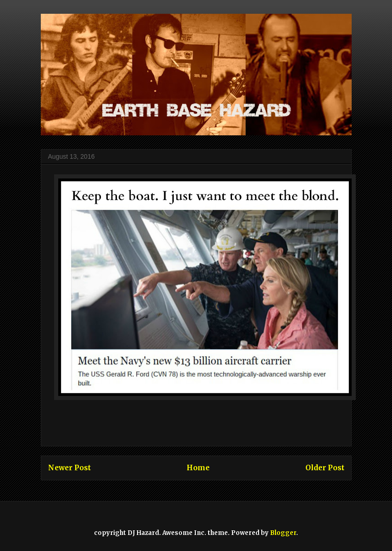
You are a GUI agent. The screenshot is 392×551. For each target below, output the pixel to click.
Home (198, 468)
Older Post (325, 468)
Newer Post (69, 468)
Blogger (283, 533)
